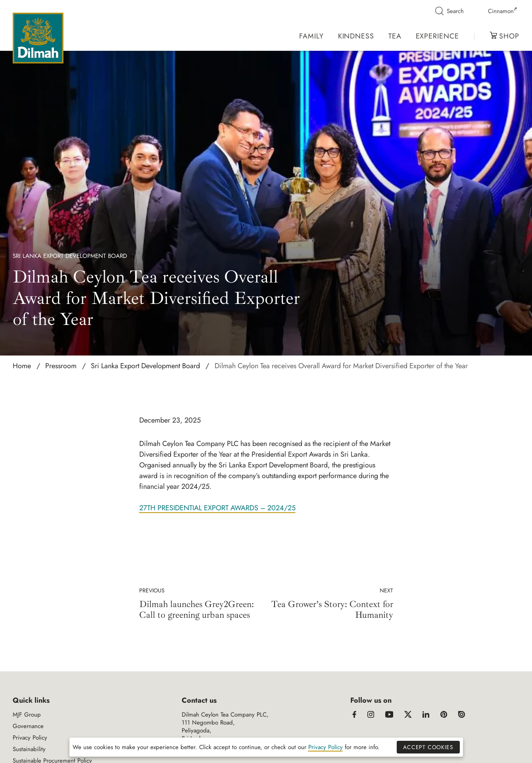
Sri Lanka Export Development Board (70, 256)
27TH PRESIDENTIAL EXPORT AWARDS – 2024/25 (217, 508)
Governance (28, 726)
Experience (437, 36)
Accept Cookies (428, 747)
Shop (505, 36)
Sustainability (29, 749)
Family (311, 36)
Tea (395, 36)
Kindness (356, 36)
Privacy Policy (30, 738)
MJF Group (27, 715)
